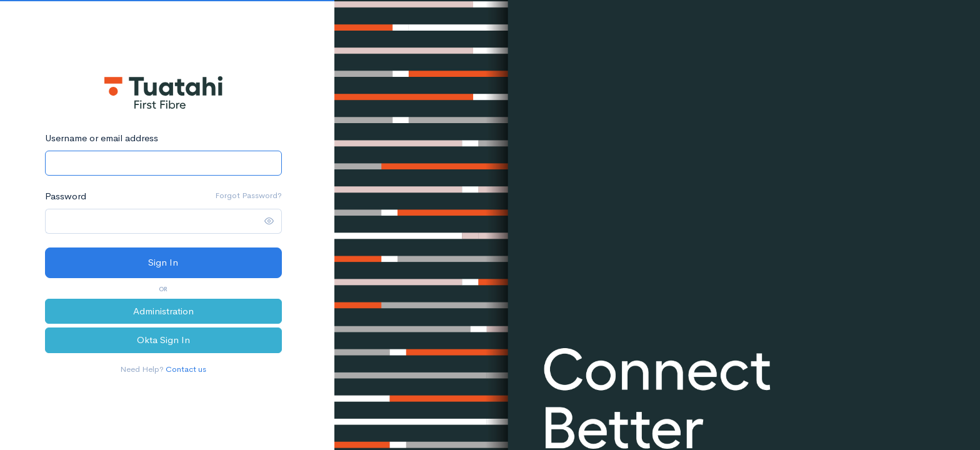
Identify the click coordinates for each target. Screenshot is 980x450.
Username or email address (102, 138)
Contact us (186, 369)
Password (66, 196)
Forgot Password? (248, 195)
